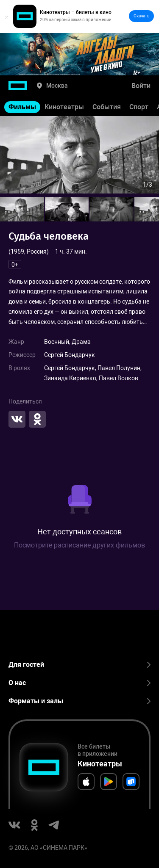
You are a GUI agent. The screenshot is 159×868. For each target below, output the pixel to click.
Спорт (139, 107)
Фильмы (22, 107)
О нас (79, 683)
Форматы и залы (79, 701)
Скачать (141, 16)
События (107, 107)
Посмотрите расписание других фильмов (79, 545)
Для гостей (79, 665)
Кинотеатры (64, 107)
